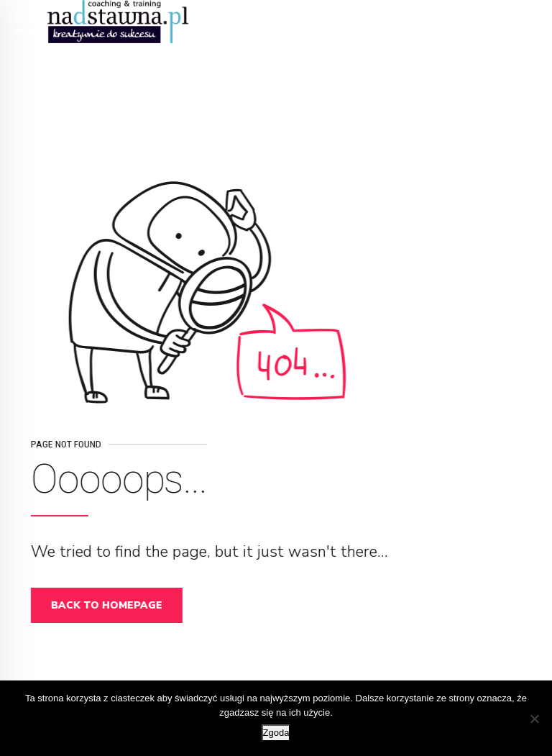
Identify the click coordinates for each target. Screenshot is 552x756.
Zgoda (276, 733)
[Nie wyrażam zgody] (534, 719)
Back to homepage (111, 605)
